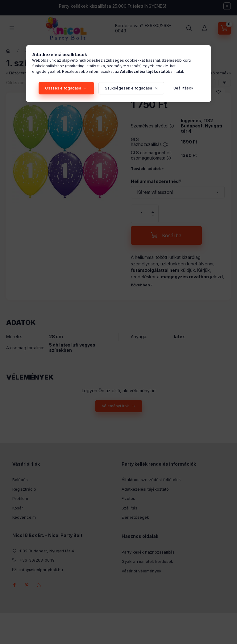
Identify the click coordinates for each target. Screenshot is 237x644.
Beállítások (183, 88)
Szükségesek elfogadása (129, 88)
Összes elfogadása (63, 88)
